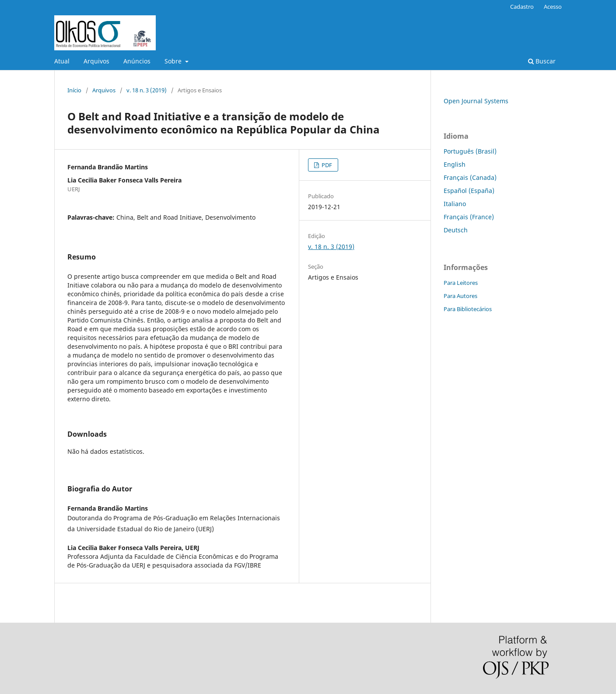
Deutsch (456, 230)
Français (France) (469, 217)
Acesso (553, 7)
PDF (326, 165)
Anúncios (137, 61)
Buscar (542, 61)
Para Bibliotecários (468, 309)
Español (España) (469, 191)
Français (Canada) (470, 177)
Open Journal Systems (476, 101)
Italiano (455, 204)
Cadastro (522, 7)
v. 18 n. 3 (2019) (147, 90)
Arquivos (96, 61)
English (455, 164)
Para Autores (460, 296)
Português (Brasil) (470, 151)
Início (74, 90)
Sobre (174, 61)
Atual (62, 61)
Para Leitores (461, 283)
